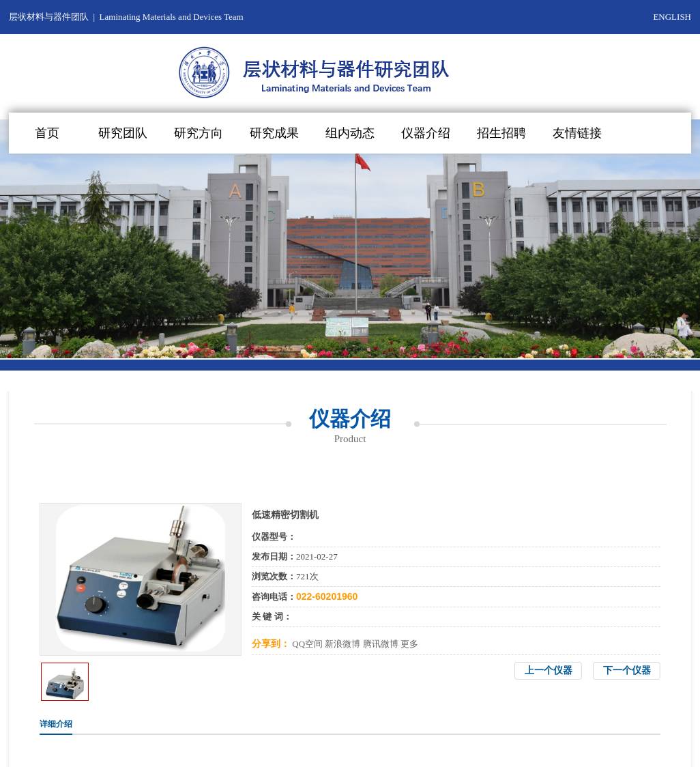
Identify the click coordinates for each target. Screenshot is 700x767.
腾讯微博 (381, 644)
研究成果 (274, 133)
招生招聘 (501, 133)
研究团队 (123, 133)
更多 (409, 644)
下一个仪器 (627, 670)
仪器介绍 (426, 133)
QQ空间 (307, 644)
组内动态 (350, 133)
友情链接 (577, 133)
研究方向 (199, 133)
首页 (47, 133)
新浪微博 (342, 644)
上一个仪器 (549, 670)
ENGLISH (672, 17)
